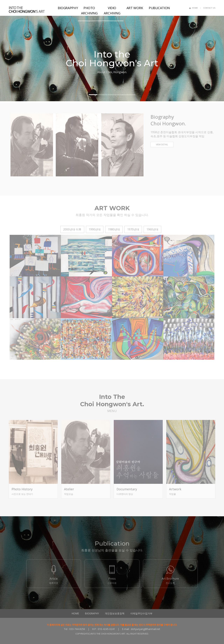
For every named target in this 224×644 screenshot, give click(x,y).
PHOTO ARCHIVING (89, 11)
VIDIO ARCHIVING (112, 11)
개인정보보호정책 (115, 613)
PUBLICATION (159, 8)
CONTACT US (209, 8)
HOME (195, 8)
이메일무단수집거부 (141, 613)
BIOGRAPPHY (68, 8)
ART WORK (135, 8)
